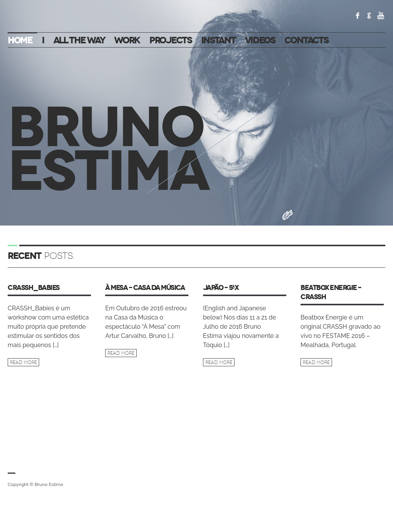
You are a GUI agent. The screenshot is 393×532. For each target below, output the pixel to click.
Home (20, 40)
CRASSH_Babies (34, 287)
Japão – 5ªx (221, 287)
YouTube (381, 15)
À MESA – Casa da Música (145, 287)
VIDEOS (260, 40)
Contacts (306, 40)
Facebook (358, 15)
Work (127, 40)
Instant (218, 40)
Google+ (369, 15)
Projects (171, 40)
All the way (79, 40)
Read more (23, 362)
